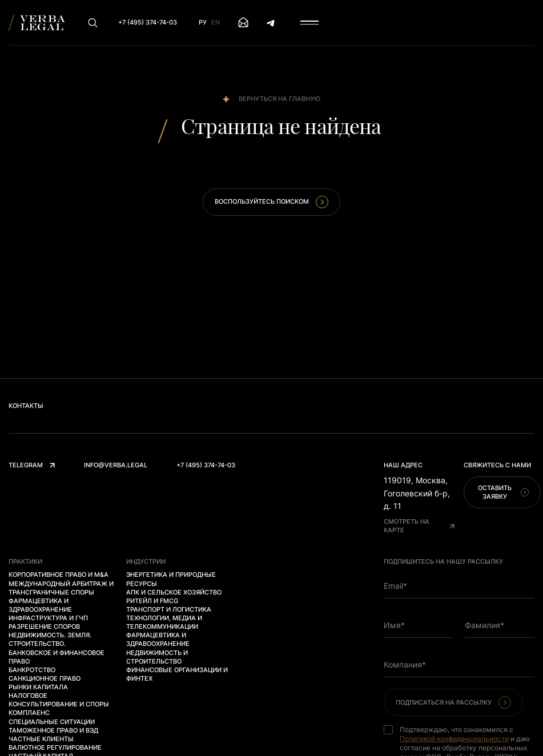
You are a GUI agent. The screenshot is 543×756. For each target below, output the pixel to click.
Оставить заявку (503, 492)
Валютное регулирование (55, 747)
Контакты (26, 406)
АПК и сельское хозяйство (174, 592)
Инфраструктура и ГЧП (48, 618)
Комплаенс (29, 713)
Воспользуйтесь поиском (271, 202)
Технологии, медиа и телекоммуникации (164, 622)
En (216, 22)
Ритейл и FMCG (152, 601)
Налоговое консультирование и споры (59, 700)
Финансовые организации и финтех (177, 674)
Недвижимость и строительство (157, 657)
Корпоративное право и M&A (59, 575)
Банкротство (32, 670)
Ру (203, 22)
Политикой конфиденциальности (454, 739)
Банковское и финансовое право (57, 657)
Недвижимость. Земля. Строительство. (50, 639)
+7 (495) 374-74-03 (206, 465)
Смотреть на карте (419, 526)
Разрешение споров (44, 626)
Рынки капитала (38, 687)
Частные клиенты (41, 739)
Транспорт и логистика (169, 609)
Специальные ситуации (52, 722)
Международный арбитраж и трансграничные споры (61, 588)
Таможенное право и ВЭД (53, 730)
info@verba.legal (116, 465)
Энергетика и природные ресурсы (171, 579)
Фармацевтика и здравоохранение (40, 605)
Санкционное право (45, 678)
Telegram (32, 465)
